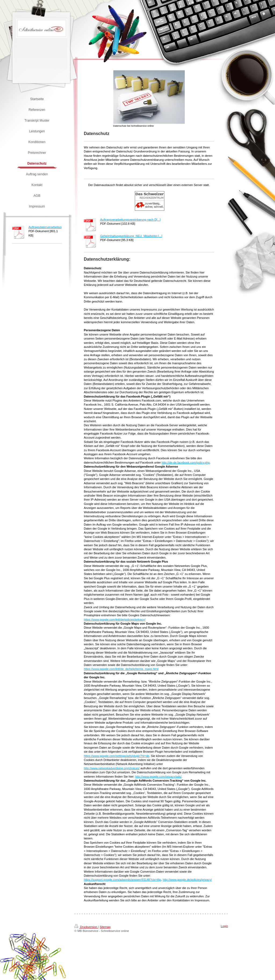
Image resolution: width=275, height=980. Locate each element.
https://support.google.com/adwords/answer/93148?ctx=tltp (122, 880)
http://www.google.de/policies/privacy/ (187, 880)
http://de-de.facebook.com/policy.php (186, 462)
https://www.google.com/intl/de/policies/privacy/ (115, 620)
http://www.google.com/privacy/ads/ (158, 777)
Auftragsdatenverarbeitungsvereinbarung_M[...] (59, 227)
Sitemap (105, 927)
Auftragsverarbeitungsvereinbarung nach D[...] (130, 220)
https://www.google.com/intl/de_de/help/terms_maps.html (121, 669)
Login (224, 926)
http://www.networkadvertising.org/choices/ (112, 768)
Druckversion (86, 927)
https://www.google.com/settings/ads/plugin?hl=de (117, 756)
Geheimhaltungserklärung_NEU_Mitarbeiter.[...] (131, 236)
